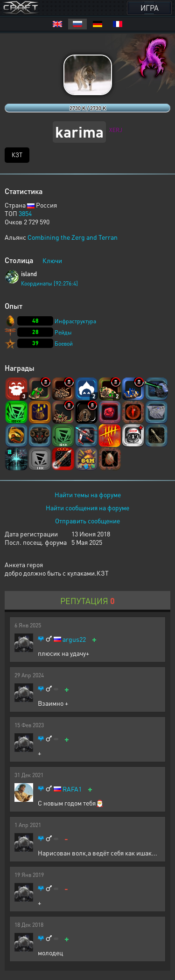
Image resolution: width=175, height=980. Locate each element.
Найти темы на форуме (88, 494)
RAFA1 (72, 789)
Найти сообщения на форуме (87, 507)
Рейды (63, 332)
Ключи (52, 260)
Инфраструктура (75, 321)
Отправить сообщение (87, 521)
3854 (25, 213)
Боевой (64, 344)
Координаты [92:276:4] (49, 283)
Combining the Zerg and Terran (73, 237)
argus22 (74, 639)
